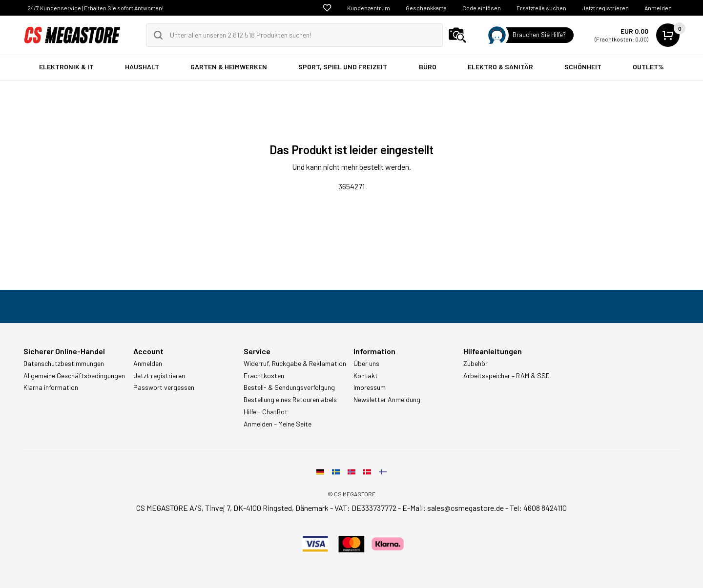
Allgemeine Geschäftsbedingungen (74, 376)
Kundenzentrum (369, 8)
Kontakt (366, 376)
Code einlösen (482, 8)
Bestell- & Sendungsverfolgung (289, 387)
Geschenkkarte (426, 8)
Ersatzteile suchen (541, 8)
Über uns (366, 364)
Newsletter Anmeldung (387, 400)
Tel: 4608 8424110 (538, 508)
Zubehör (476, 364)
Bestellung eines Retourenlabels (290, 400)
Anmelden (658, 8)
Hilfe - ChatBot (266, 412)
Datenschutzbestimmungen (64, 364)
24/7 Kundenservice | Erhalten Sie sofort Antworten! (95, 8)
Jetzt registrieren (605, 8)
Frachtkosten (264, 376)
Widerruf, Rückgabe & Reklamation (295, 364)
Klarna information (51, 387)
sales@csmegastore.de (465, 508)
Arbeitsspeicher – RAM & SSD (507, 376)
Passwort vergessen (164, 387)
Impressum (370, 387)
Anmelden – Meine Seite (278, 424)
